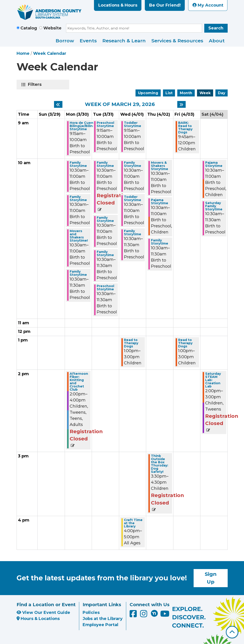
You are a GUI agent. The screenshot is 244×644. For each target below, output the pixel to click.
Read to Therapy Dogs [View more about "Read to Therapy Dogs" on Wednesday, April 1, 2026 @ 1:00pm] (131, 343)
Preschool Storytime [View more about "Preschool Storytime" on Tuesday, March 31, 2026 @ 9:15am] (105, 124)
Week (205, 93)
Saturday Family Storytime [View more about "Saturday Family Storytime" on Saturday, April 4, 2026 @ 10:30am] (214, 206)
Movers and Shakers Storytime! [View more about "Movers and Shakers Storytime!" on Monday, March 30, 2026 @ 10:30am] (79, 236)
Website (52, 28)
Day (222, 93)
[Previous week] (58, 104)
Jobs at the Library (103, 619)
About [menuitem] (217, 41)
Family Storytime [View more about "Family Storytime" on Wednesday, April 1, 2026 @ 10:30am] (133, 164)
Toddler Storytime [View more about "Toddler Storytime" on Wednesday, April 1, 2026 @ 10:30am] (133, 198)
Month (186, 93)
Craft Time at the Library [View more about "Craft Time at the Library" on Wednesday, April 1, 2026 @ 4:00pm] (133, 523)
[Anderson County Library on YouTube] (165, 615)
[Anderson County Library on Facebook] (134, 615)
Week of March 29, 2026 (120, 104)
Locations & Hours (118, 5)
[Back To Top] (232, 632)
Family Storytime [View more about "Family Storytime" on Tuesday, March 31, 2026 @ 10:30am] (105, 164)
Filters (36, 84)
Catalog (29, 28)
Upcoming (148, 93)
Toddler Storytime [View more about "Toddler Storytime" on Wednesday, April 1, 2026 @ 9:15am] (133, 124)
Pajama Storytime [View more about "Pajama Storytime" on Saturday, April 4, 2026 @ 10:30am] (214, 164)
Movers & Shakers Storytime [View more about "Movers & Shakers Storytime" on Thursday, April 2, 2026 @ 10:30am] (160, 166)
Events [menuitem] (88, 41)
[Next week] (181, 104)
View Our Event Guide (43, 613)
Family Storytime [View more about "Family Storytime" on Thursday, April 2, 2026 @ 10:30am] (160, 242)
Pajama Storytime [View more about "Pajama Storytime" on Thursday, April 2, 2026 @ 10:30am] (160, 202)
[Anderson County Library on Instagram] (144, 615)
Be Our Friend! (165, 5)
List (169, 93)
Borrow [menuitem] (65, 41)
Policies (91, 613)
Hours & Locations (38, 619)
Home (23, 53)
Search (216, 28)
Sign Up (211, 578)
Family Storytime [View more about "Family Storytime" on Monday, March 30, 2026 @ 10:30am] (78, 164)
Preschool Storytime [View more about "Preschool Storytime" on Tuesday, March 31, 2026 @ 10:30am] (105, 288)
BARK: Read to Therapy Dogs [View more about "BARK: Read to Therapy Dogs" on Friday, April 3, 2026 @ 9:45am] (185, 127)
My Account (208, 5)
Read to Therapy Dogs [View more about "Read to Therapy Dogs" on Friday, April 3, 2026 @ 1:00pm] (185, 343)
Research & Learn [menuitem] (124, 41)
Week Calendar (50, 53)
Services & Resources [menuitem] (177, 41)
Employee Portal (100, 625)
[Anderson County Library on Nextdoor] (154, 613)
